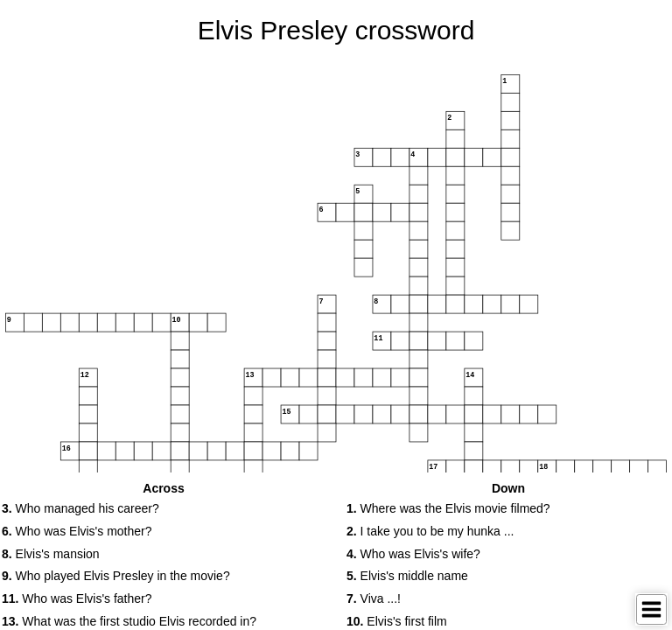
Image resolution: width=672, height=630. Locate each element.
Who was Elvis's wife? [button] (413, 554)
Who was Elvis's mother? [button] (77, 531)
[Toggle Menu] (651, 609)
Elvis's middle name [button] (407, 576)
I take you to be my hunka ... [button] (430, 531)
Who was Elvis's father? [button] (77, 598)
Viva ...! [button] (374, 598)
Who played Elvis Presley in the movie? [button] (116, 576)
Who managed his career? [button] (80, 508)
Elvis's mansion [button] (51, 554)
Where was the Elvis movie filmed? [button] (448, 508)
